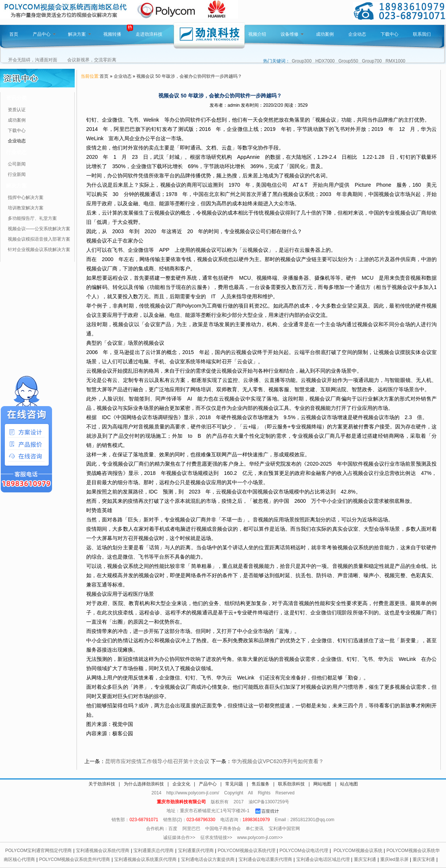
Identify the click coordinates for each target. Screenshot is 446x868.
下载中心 (390, 34)
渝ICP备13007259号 (269, 802)
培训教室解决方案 (26, 208)
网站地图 (322, 784)
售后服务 (261, 784)
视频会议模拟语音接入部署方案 (39, 239)
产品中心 (44, 34)
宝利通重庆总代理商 (153, 851)
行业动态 (16, 152)
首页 (14, 34)
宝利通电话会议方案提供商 (208, 859)
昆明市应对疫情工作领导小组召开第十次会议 (157, 761)
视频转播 (112, 34)
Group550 (348, 61)
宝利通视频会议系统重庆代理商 (145, 859)
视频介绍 (257, 34)
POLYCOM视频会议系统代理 (247, 851)
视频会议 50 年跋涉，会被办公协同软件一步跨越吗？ (189, 76)
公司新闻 (17, 164)
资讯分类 (16, 98)
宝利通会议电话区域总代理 (323, 859)
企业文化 (181, 784)
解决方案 (80, 34)
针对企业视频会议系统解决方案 (39, 250)
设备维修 (292, 34)
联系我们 (422, 34)
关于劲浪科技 (102, 784)
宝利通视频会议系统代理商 (103, 851)
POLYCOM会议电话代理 (304, 851)
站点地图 (349, 784)
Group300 (302, 61)
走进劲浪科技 (149, 34)
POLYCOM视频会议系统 (358, 851)
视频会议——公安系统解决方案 (39, 229)
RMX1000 (395, 61)
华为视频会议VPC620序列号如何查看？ (278, 761)
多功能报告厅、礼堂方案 (32, 218)
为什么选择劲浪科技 (144, 784)
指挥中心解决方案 (26, 197)
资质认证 (17, 110)
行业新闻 (17, 174)
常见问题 (234, 784)
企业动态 (357, 34)
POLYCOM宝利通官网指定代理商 (38, 851)
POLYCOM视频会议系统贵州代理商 (75, 859)
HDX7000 (325, 61)
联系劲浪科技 (291, 784)
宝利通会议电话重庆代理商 (265, 859)
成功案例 (325, 34)
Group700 (372, 61)
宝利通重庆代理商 (196, 851)
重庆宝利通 (365, 859)
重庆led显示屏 (394, 859)
